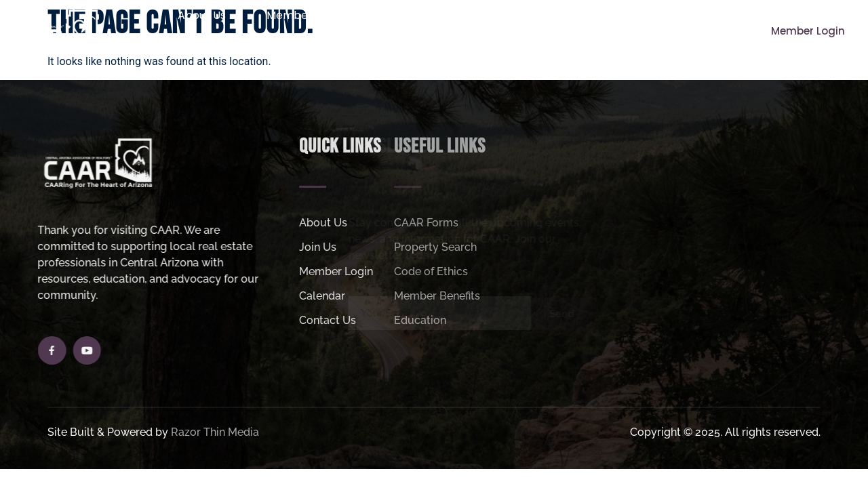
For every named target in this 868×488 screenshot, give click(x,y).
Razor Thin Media (215, 434)
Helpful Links (645, 16)
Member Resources (325, 16)
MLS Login (431, 46)
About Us (209, 16)
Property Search (534, 15)
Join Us (437, 16)
